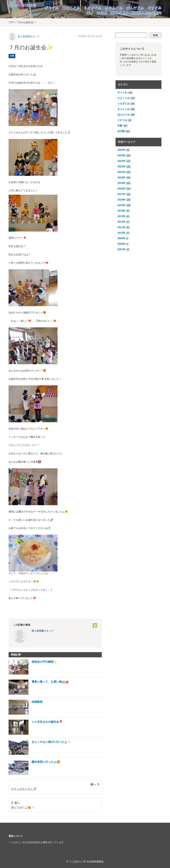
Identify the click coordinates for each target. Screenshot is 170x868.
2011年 (121, 227)
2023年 (121, 161)
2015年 (121, 205)
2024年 (121, 155)
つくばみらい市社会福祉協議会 (25, 842)
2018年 (121, 189)
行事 (90, 13)
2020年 (121, 178)
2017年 (121, 194)
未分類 (102, 13)
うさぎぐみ (92, 8)
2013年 (121, 216)
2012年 (121, 222)
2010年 (121, 233)
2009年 (121, 238)
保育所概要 (119, 13)
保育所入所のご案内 (146, 13)
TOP (11, 22)
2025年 (121, 150)
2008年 (121, 244)
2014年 (121, 211)
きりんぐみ (114, 8)
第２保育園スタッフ (29, 36)
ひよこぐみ (71, 8)
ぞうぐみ (52, 8)
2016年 (121, 200)
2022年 (121, 167)
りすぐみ (154, 8)
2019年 (121, 183)
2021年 (121, 172)
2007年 (121, 249)
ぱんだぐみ (135, 8)
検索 (155, 35)
